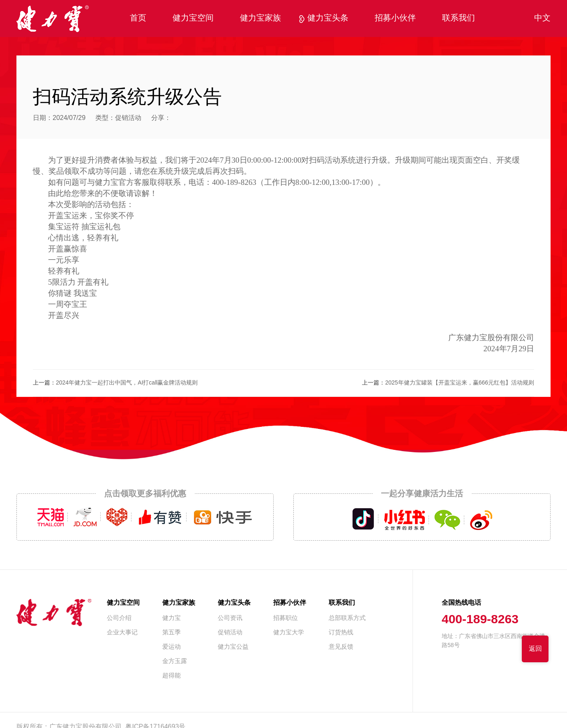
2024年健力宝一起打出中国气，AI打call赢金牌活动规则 (127, 383)
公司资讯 (230, 618)
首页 (138, 18)
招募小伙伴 (395, 18)
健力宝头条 (328, 18)
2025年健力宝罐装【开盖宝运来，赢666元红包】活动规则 (460, 383)
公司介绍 (119, 618)
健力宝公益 (233, 647)
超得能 (172, 676)
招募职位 (286, 618)
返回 (535, 649)
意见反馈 (341, 647)
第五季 (172, 633)
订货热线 (341, 633)
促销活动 (128, 118)
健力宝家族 (260, 18)
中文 (542, 18)
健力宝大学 (289, 633)
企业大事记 (122, 633)
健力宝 (172, 618)
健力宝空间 (193, 18)
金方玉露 (175, 661)
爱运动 (172, 647)
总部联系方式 (347, 618)
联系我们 (459, 18)
